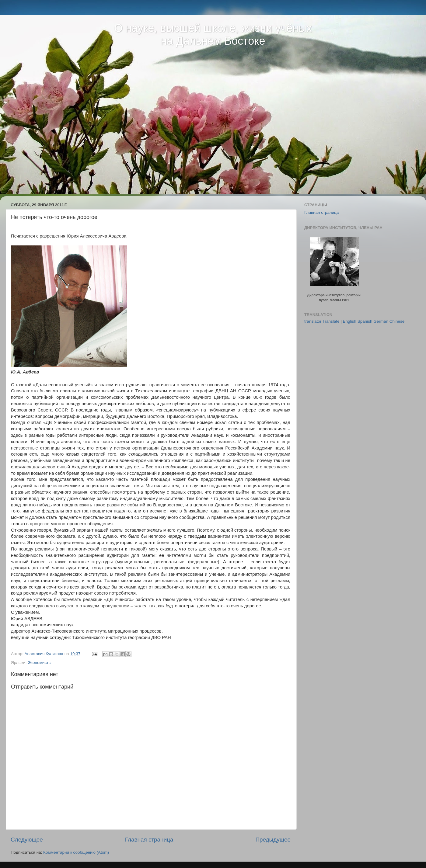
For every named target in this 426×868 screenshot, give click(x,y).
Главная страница (149, 840)
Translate (331, 321)
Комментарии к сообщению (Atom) (76, 852)
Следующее (27, 840)
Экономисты (40, 663)
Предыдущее (273, 840)
